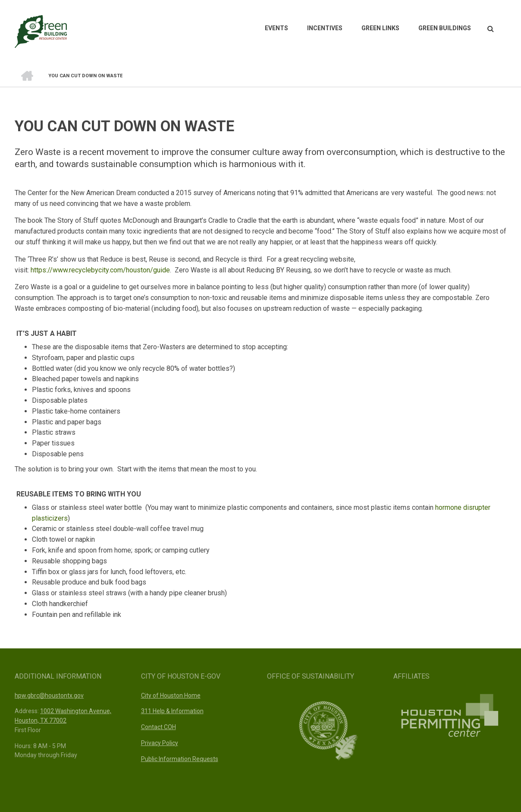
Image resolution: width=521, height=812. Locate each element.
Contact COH (158, 727)
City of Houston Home (171, 695)
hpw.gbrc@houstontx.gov (49, 695)
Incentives (325, 28)
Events (276, 28)
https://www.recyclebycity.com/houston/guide (100, 270)
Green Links (380, 28)
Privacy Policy (160, 743)
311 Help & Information (172, 711)
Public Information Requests (180, 759)
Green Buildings (445, 28)
